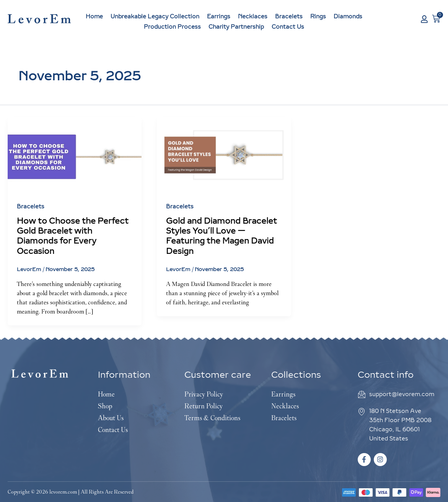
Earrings (219, 17)
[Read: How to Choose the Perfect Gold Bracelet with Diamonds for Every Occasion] (75, 154)
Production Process (172, 27)
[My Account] (424, 19)
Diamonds (348, 17)
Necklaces (253, 17)
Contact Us (288, 27)
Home (94, 17)
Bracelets (289, 17)
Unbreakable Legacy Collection (155, 17)
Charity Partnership (236, 27)
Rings (318, 17)
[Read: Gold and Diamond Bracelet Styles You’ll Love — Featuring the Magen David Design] (224, 154)
